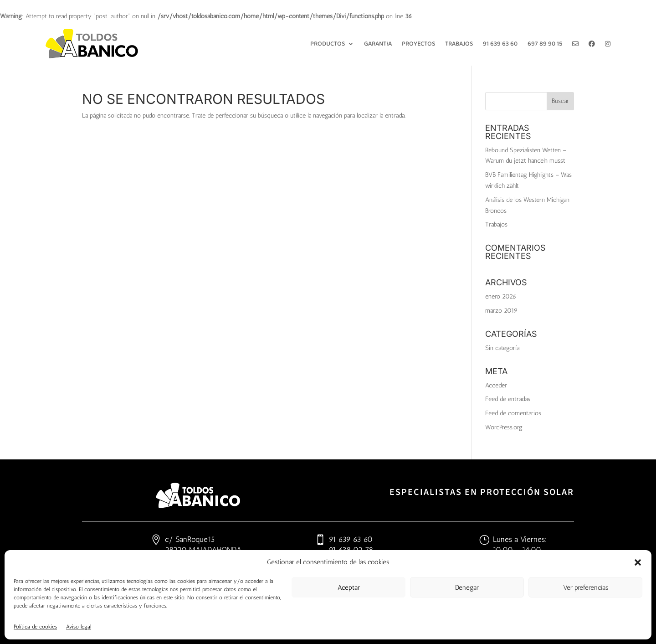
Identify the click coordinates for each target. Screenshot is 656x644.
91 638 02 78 (351, 550)
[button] (638, 562)
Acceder (496, 385)
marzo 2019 (501, 311)
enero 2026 (501, 296)
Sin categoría (502, 348)
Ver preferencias (586, 587)
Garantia (378, 44)
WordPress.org (504, 427)
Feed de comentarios (513, 413)
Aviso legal (79, 627)
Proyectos (418, 44)
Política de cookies (35, 627)
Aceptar (349, 587)
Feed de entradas (508, 399)
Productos (328, 44)
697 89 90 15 (545, 44)
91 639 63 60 (500, 44)
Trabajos (459, 44)
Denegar (467, 587)
